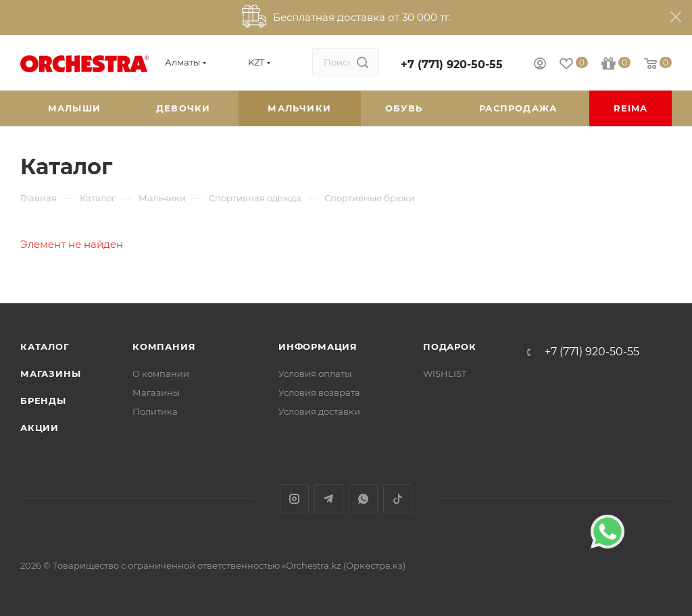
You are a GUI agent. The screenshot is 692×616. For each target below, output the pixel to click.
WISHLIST (445, 374)
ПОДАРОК (450, 346)
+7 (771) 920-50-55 (452, 65)
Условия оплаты (315, 374)
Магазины (50, 374)
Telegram (329, 499)
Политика (155, 411)
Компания (164, 346)
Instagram (294, 499)
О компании (161, 374)
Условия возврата (319, 392)
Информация (318, 346)
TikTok (398, 499)
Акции (40, 428)
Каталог (45, 346)
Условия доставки (319, 411)
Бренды (43, 401)
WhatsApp (363, 499)
